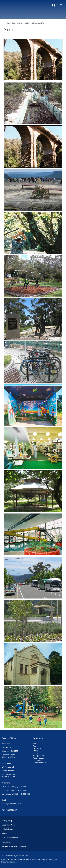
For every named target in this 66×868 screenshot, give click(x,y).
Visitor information (40, 763)
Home (8, 23)
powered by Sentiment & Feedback (15, 846)
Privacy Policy (7, 821)
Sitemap (5, 834)
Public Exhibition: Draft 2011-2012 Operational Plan (29, 23)
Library (36, 751)
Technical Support (8, 829)
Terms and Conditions (10, 838)
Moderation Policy (8, 825)
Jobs (35, 744)
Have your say (38, 756)
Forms (35, 753)
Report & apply (39, 758)
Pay (34, 746)
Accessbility (6, 842)
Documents (37, 760)
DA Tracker (37, 748)
